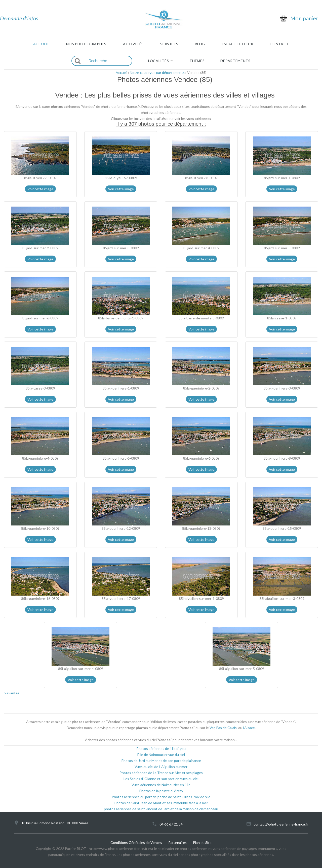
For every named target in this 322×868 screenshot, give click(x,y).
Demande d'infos (19, 18)
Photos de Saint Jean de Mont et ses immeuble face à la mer (161, 803)
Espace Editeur (238, 44)
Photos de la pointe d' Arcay (161, 791)
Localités (158, 61)
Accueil (41, 44)
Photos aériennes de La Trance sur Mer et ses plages (161, 773)
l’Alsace (249, 728)
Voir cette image (40, 189)
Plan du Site (202, 842)
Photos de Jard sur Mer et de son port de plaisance (161, 761)
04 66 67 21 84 (171, 824)
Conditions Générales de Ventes (136, 842)
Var (212, 728)
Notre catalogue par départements (157, 73)
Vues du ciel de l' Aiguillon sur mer (161, 767)
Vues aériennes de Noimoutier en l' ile (161, 785)
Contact (279, 44)
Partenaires (177, 842)
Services (169, 44)
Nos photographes (86, 44)
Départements (235, 61)
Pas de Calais (226, 728)
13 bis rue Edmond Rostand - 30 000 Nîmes (55, 823)
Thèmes (197, 61)
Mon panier (304, 18)
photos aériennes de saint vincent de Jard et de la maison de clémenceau (161, 809)
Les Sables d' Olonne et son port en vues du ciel (161, 779)
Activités (133, 44)
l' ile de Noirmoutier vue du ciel (161, 755)
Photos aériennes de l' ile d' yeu (161, 749)
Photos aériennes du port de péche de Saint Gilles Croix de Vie (161, 797)
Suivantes (12, 693)
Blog (200, 44)
